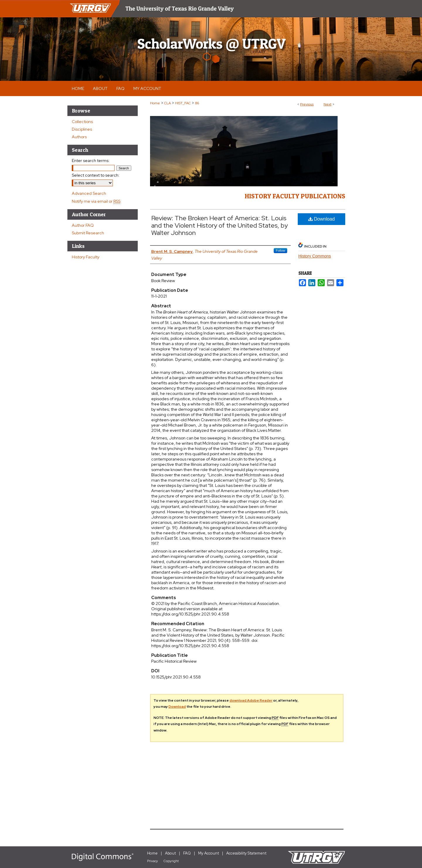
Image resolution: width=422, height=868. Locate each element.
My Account (209, 853)
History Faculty (86, 257)
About (170, 853)
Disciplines (82, 129)
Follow (280, 250)
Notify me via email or (96, 201)
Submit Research (88, 233)
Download (322, 219)
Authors (79, 137)
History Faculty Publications (295, 196)
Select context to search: (96, 175)
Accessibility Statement (246, 853)
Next (327, 104)
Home (155, 103)
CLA (167, 103)
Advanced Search (89, 193)
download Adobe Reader (251, 700)
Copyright (171, 861)
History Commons (315, 256)
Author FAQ (83, 225)
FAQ (187, 853)
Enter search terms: (91, 161)
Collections (82, 122)
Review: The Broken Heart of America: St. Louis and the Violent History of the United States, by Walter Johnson (219, 225)
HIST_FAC (183, 103)
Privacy (153, 861)
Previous (307, 104)
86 (197, 103)
